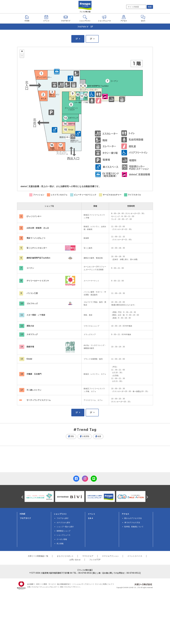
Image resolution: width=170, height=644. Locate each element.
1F (77, 39)
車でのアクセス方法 (132, 522)
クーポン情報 (62, 539)
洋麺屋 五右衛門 (34, 374)
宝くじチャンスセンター (37, 248)
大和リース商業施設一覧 (38, 556)
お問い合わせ (75, 560)
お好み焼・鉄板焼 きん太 (39, 228)
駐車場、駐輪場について (134, 527)
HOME (23, 514)
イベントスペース (135, 556)
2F (91, 39)
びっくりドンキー (34, 216)
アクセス (125, 514)
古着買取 (86, 436)
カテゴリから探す (63, 522)
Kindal (29, 359)
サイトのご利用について (104, 584)
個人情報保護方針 (63, 584)
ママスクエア (88, 556)
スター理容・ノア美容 (36, 315)
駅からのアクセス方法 (133, 518)
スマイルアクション (110, 556)
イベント (92, 514)
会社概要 (30, 584)
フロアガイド (25, 518)
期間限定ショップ (63, 531)
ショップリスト (60, 514)
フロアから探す (63, 518)
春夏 (99, 436)
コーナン (30, 268)
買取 (72, 436)
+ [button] (22, 52)
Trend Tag (87, 430)
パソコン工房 (32, 293)
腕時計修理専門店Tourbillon (38, 258)
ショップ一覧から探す (65, 527)
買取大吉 (30, 326)
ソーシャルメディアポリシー (82, 584)
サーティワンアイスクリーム (39, 400)
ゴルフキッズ (32, 303)
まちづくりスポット (65, 556)
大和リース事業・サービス (45, 584)
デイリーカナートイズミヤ (38, 281)
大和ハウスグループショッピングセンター (42, 587)
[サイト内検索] (136, 7)
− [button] (22, 56)
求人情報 (60, 544)
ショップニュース (63, 535)
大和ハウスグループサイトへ (70, 587)
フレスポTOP (95, 560)
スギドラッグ (32, 334)
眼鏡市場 (30, 347)
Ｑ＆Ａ (91, 518)
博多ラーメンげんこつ (36, 238)
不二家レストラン (34, 390)
